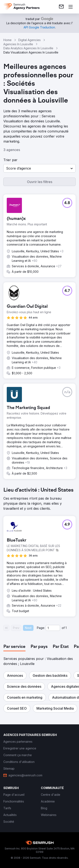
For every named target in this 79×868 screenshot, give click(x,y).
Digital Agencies (29, 40)
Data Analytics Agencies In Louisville (28, 48)
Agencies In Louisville (18, 44)
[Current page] (53, 628)
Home (7, 40)
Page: (41, 628)
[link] (61, 7)
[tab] (14, 647)
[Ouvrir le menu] (71, 7)
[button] (39, 168)
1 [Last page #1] (66, 628)
